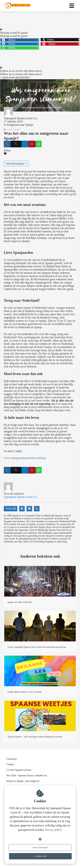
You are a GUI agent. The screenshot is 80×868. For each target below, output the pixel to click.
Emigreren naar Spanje (20, 125)
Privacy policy (53, 830)
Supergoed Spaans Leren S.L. (21, 118)
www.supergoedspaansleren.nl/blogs (25, 458)
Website (11, 508)
